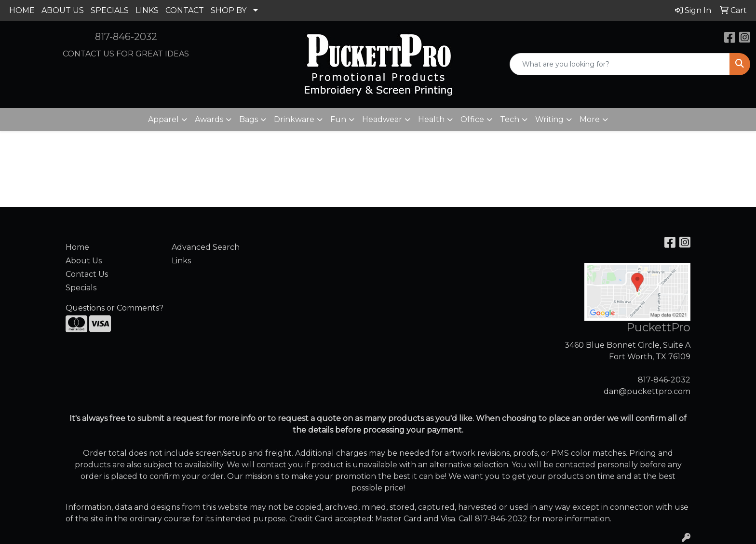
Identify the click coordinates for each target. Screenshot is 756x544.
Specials (81, 288)
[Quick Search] (620, 64)
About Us (84, 261)
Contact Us (87, 274)
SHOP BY (229, 10)
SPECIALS (110, 10)
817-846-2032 (126, 37)
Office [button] (472, 119)
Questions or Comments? (115, 308)
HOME (22, 10)
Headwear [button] (382, 119)
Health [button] (431, 119)
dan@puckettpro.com (647, 391)
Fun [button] (338, 119)
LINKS (147, 10)
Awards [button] (209, 119)
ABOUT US (63, 10)
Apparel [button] (163, 119)
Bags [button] (249, 119)
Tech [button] (510, 119)
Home (77, 247)
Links (181, 261)
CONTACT (185, 10)
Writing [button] (549, 119)
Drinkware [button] (294, 119)
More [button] (590, 119)
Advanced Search (206, 247)
